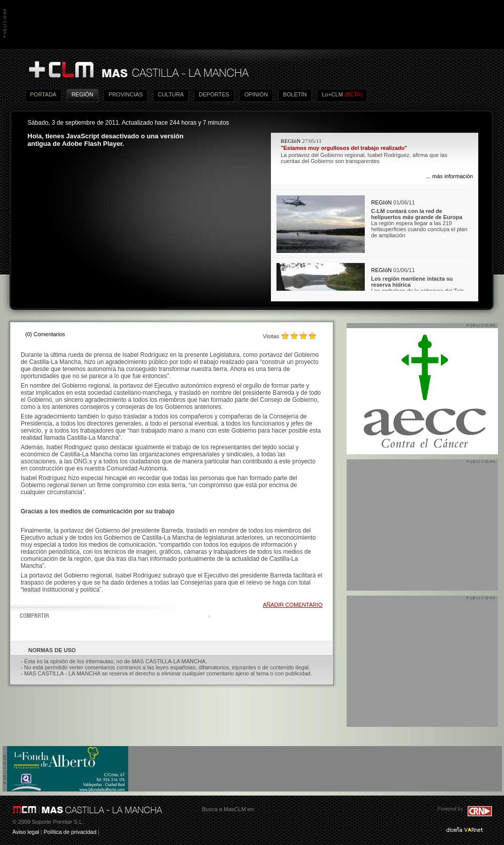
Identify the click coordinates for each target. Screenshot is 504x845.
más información (453, 176)
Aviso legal (26, 832)
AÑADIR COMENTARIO (293, 605)
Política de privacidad (70, 832)
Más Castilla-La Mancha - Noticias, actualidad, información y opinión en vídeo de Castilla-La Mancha (138, 70)
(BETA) (353, 94)
